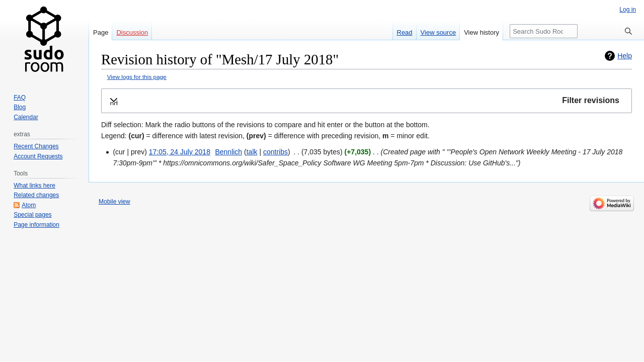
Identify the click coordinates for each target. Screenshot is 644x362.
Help (625, 56)
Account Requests (38, 156)
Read (405, 32)
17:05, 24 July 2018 (180, 152)
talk (252, 152)
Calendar (26, 117)
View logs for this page (137, 77)
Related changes (36, 195)
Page (101, 32)
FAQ (20, 98)
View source (438, 32)
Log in (628, 10)
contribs (275, 152)
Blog (20, 107)
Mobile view (114, 202)
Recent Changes (36, 146)
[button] (367, 101)
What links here (34, 186)
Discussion (132, 32)
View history (481, 32)
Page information (36, 225)
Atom (29, 205)
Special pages (32, 215)
